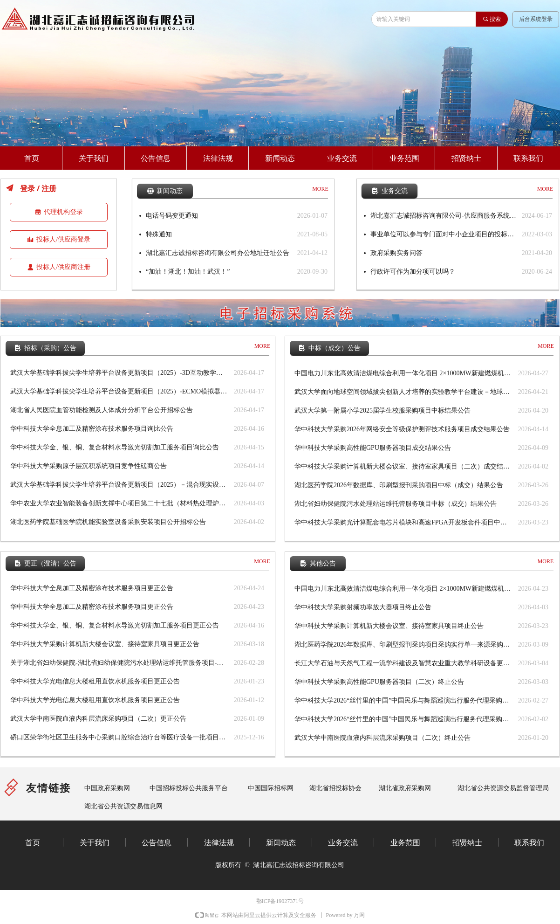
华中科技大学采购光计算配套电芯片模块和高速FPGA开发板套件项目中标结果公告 (404, 522)
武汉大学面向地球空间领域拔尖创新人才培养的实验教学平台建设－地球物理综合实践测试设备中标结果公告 (404, 392)
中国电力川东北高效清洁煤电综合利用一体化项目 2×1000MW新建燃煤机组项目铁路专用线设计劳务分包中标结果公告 (404, 373)
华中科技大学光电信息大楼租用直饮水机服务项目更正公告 (95, 681)
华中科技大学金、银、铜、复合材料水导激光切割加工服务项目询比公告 (115, 447)
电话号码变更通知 (172, 216)
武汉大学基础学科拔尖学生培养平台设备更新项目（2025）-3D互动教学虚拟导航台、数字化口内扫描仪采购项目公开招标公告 (120, 373)
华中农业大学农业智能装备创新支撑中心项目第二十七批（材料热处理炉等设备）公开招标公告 (120, 503)
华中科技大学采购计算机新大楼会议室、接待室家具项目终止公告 (389, 626)
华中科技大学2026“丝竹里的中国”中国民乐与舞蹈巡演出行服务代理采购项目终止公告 (404, 700)
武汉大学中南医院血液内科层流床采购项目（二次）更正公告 (98, 719)
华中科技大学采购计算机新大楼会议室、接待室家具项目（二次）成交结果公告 (404, 466)
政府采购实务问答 (396, 253)
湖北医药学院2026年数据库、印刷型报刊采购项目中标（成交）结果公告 (399, 485)
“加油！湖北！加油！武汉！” (188, 272)
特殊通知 (159, 234)
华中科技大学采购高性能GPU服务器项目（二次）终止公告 (379, 682)
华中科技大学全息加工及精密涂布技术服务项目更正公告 (92, 588)
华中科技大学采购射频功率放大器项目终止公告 (363, 607)
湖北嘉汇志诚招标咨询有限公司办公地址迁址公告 (218, 253)
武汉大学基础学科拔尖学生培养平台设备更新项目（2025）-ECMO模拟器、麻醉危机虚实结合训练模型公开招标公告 (120, 391)
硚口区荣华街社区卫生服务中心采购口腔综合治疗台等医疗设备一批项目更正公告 (120, 737)
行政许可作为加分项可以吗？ (413, 272)
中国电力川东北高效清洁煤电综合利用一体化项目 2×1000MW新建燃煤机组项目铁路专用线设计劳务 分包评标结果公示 (404, 589)
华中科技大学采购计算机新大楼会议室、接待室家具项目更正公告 (105, 644)
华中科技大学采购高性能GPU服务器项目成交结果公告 (373, 448)
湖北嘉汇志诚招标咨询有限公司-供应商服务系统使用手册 (444, 216)
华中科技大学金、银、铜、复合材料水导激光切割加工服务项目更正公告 (115, 625)
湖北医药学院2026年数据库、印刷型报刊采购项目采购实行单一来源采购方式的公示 (404, 645)
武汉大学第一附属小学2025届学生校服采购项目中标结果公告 (382, 410)
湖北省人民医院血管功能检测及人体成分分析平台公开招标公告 (102, 410)
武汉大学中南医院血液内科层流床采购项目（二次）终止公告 (382, 738)
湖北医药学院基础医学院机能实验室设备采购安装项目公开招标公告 (108, 522)
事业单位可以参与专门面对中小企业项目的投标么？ (444, 234)
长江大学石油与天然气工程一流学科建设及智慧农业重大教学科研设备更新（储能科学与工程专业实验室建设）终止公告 (404, 663)
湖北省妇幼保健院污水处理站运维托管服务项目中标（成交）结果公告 (396, 504)
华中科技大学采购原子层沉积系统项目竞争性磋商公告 (89, 466)
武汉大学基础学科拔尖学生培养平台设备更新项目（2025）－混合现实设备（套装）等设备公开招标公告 (120, 485)
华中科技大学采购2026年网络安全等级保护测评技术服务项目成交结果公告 (402, 429)
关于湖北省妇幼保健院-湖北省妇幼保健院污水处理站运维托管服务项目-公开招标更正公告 (120, 663)
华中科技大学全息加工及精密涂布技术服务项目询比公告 (92, 429)
